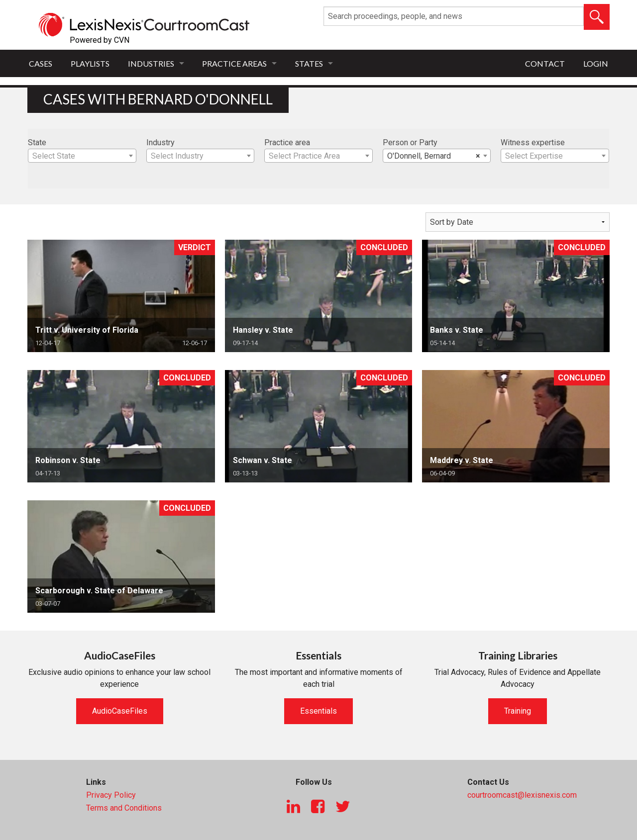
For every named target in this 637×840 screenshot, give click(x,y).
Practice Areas (234, 63)
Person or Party (410, 142)
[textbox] (82, 156)
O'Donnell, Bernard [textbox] (434, 156)
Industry (160, 142)
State (37, 142)
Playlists (90, 63)
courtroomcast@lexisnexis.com (522, 795)
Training (518, 711)
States (309, 63)
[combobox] (82, 156)
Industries (151, 63)
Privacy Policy (111, 795)
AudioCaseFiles (120, 711)
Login (596, 63)
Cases (41, 63)
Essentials (318, 711)
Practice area (287, 142)
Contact (545, 63)
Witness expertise (533, 142)
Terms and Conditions (124, 808)
